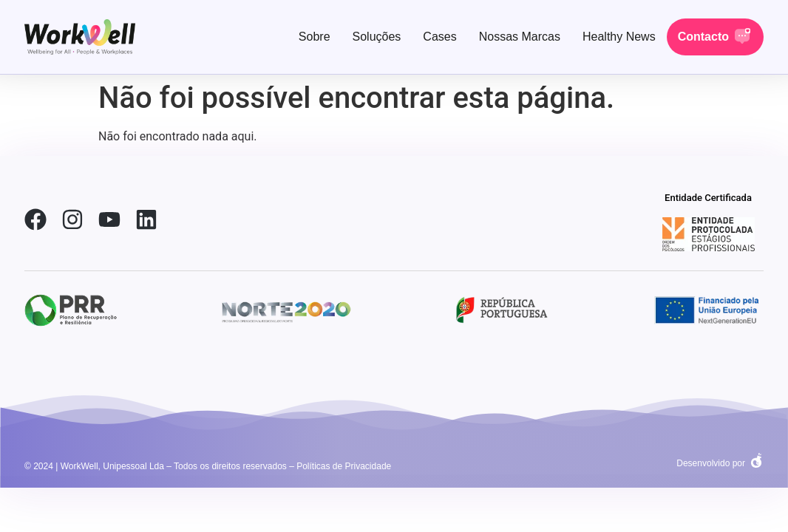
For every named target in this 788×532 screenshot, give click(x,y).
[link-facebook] (35, 219)
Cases (439, 37)
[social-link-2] (709, 234)
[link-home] (80, 37)
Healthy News (619, 37)
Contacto (703, 37)
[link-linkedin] (146, 219)
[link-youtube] (109, 219)
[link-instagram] (72, 219)
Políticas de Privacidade (344, 466)
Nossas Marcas (520, 37)
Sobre (315, 37)
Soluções (377, 37)
